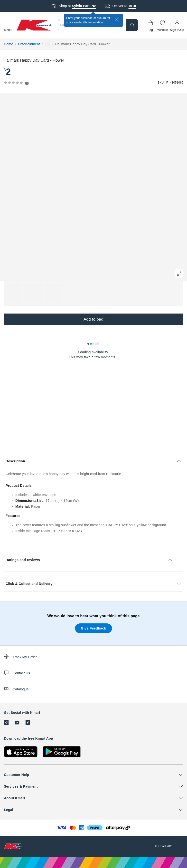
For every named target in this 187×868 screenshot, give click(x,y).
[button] (8, 25)
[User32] (177, 25)
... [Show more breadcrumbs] (48, 44)
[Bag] (150, 25)
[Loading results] (93, 344)
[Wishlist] (163, 25)
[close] (117, 19)
